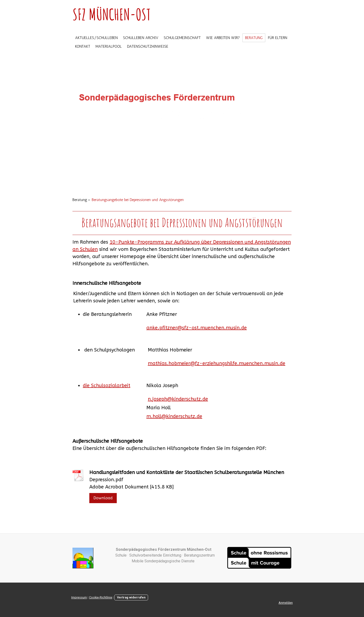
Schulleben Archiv (141, 38)
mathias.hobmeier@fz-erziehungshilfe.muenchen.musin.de (217, 363)
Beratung (254, 38)
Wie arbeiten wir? (223, 38)
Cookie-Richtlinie (101, 597)
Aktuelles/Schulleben (96, 38)
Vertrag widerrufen (131, 597)
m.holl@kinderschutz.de (174, 416)
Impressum (79, 597)
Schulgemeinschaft (182, 38)
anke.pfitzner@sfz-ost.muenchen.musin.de (197, 328)
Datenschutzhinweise (148, 46)
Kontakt (83, 46)
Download (103, 498)
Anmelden (286, 603)
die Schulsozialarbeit (107, 386)
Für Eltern (278, 38)
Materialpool (109, 46)
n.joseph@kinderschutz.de (178, 399)
